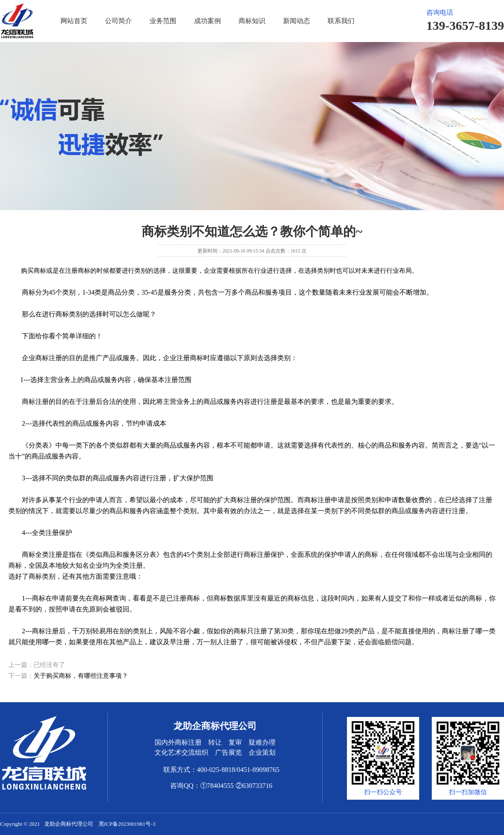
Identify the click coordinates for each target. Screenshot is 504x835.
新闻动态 (297, 21)
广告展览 (228, 752)
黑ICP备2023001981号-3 (127, 824)
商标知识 (252, 21)
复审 (235, 742)
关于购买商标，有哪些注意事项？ (81, 676)
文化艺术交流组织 (181, 752)
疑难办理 (262, 742)
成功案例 (207, 21)
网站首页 (74, 21)
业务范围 (163, 21)
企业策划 (262, 752)
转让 (215, 742)
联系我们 (341, 21)
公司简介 (118, 21)
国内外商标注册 (178, 742)
